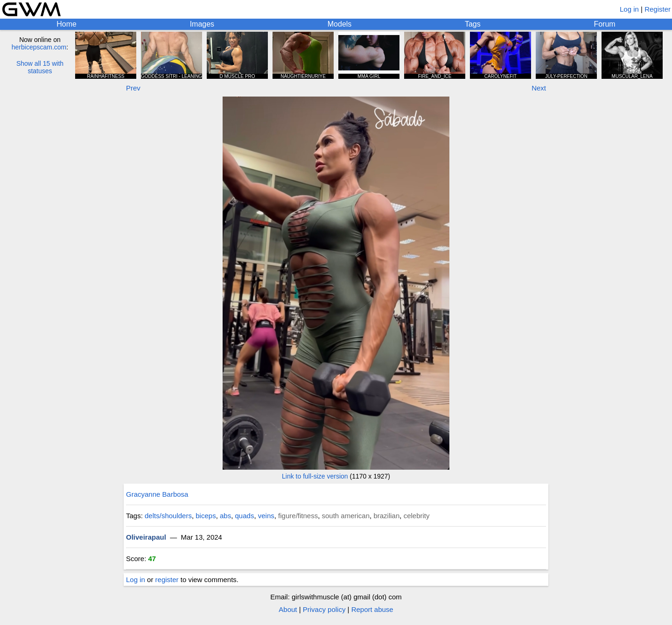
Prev (133, 88)
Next (539, 88)
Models (340, 24)
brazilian (386, 516)
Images (202, 24)
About (288, 609)
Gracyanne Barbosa (157, 494)
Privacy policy (324, 609)
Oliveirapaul (146, 537)
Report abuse (372, 609)
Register (658, 9)
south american (346, 516)
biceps (206, 516)
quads (245, 516)
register (167, 580)
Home (66, 24)
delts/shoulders (168, 516)
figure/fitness (298, 516)
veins (266, 516)
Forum (604, 24)
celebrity (417, 516)
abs (225, 516)
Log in (629, 9)
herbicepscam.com (39, 47)
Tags (473, 24)
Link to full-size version (315, 476)
